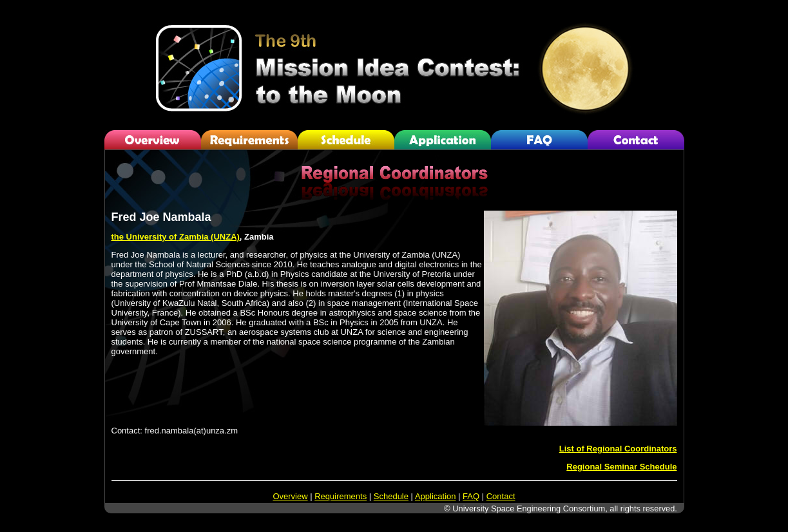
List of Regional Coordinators (618, 449)
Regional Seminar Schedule (621, 467)
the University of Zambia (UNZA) (176, 237)
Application (436, 496)
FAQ (471, 496)
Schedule (391, 496)
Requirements (341, 496)
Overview (290, 496)
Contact (501, 496)
